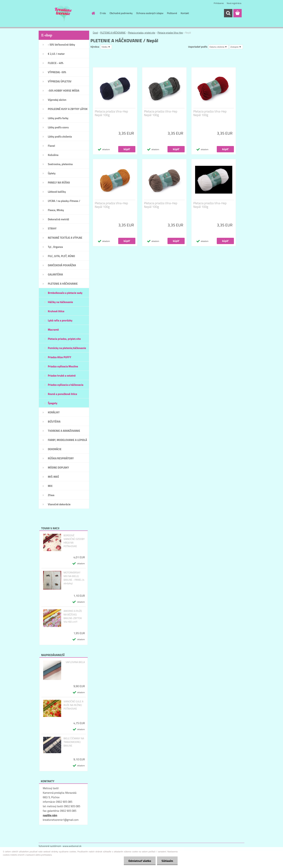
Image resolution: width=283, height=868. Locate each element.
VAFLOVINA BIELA (75, 662)
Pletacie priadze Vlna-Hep (170, 33)
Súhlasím (167, 861)
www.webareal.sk (72, 846)
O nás (103, 13)
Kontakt (185, 13)
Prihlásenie (219, 3)
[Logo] (63, 13)
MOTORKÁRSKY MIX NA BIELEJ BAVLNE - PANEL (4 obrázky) (74, 578)
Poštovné (172, 13)
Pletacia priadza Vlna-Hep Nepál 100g (111, 113)
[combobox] (219, 47)
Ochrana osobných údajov (150, 13)
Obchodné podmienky (121, 13)
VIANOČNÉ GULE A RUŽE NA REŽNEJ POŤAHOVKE (73, 705)
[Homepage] (93, 13)
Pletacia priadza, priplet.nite (142, 33)
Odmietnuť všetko (140, 861)
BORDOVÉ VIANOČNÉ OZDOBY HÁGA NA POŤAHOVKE (74, 541)
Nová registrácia (234, 3)
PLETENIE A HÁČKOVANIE (113, 33)
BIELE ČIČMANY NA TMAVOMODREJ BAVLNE (74, 742)
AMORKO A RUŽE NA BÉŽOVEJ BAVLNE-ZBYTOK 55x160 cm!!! (73, 616)
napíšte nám (50, 815)
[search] (228, 13)
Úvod (95, 33)
